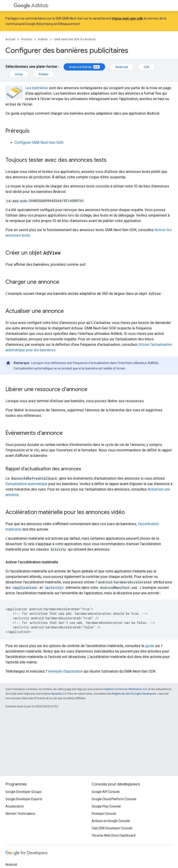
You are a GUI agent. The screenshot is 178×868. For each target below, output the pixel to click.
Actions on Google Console (111, 821)
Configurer (39, 143)
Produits (27, 39)
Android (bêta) (84, 67)
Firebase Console (104, 814)
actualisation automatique (27, 484)
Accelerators (15, 806)
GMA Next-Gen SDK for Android (75, 39)
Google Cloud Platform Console (114, 799)
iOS (146, 67)
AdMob (31, 6)
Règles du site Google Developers (134, 694)
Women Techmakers (20, 814)
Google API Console (106, 792)
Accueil (10, 39)
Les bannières (37, 88)
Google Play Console (106, 806)
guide (150, 646)
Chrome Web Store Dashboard (114, 835)
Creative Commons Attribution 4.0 (125, 689)
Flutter (44, 74)
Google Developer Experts (24, 799)
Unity (19, 74)
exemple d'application (66, 671)
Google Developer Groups (23, 792)
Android (122, 67)
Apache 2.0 (59, 694)
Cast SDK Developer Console (112, 828)
